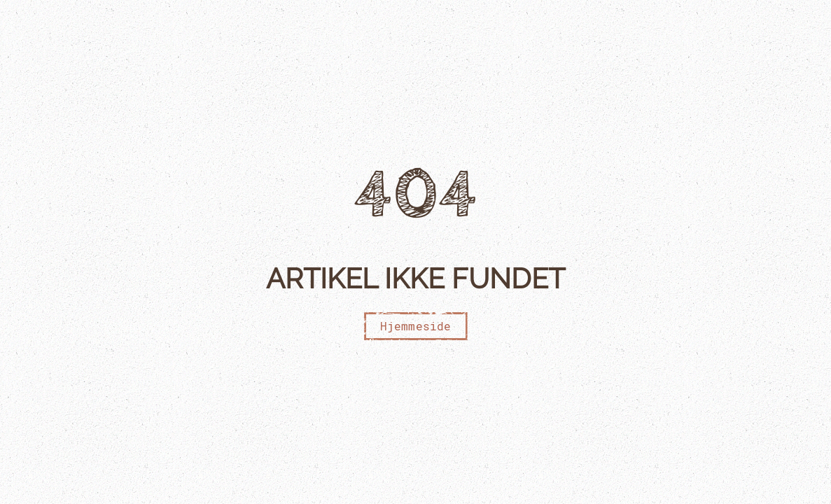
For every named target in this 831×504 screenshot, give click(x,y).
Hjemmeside (416, 326)
